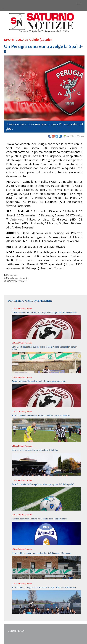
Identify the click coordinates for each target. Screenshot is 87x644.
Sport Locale (16, 40)
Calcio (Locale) (40, 40)
